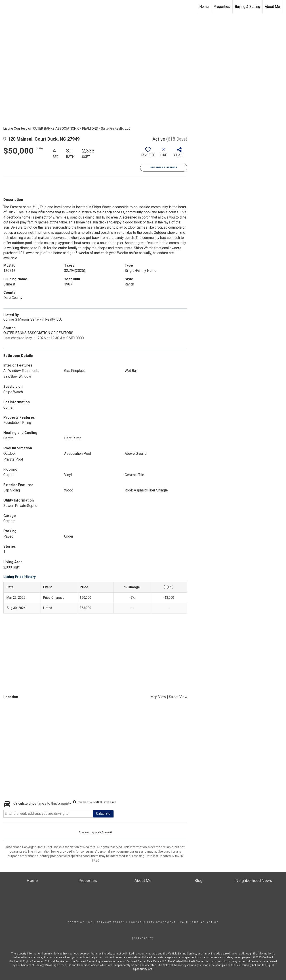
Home (204, 7)
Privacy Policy (111, 922)
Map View (158, 697)
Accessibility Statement (152, 922)
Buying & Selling (247, 7)
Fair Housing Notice (199, 922)
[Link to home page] (6, 7)
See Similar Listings (164, 168)
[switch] (148, 154)
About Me (272, 7)
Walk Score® (103, 832)
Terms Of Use (80, 922)
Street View (178, 697)
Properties (222, 7)
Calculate (103, 814)
